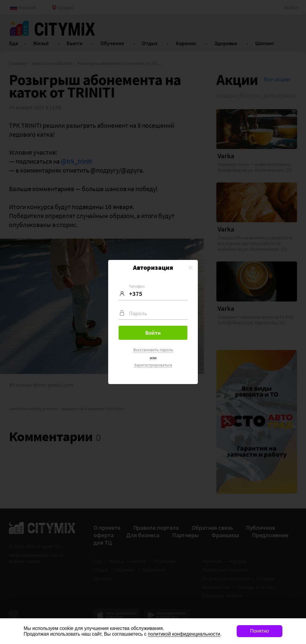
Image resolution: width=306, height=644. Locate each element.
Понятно (260, 631)
